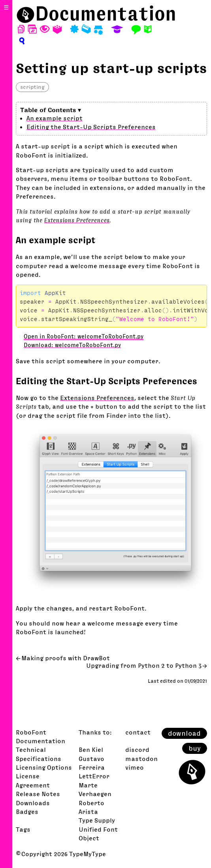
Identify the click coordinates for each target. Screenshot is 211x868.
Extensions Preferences (77, 220)
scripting (32, 87)
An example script (55, 118)
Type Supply (97, 820)
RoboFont (31, 732)
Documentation (106, 13)
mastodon (141, 759)
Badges (27, 812)
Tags (23, 829)
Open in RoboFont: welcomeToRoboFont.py (84, 336)
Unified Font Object (98, 834)
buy (195, 748)
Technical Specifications (39, 754)
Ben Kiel (91, 750)
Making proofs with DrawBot (66, 658)
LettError (94, 776)
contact (138, 732)
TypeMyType (88, 854)
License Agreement (33, 780)
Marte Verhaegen (95, 789)
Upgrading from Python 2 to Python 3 (144, 665)
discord (137, 750)
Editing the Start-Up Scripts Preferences (91, 127)
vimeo (135, 767)
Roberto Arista (91, 807)
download (184, 733)
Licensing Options (44, 767)
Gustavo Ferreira (92, 763)
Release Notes (38, 794)
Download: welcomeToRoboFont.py (72, 345)
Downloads (33, 803)
